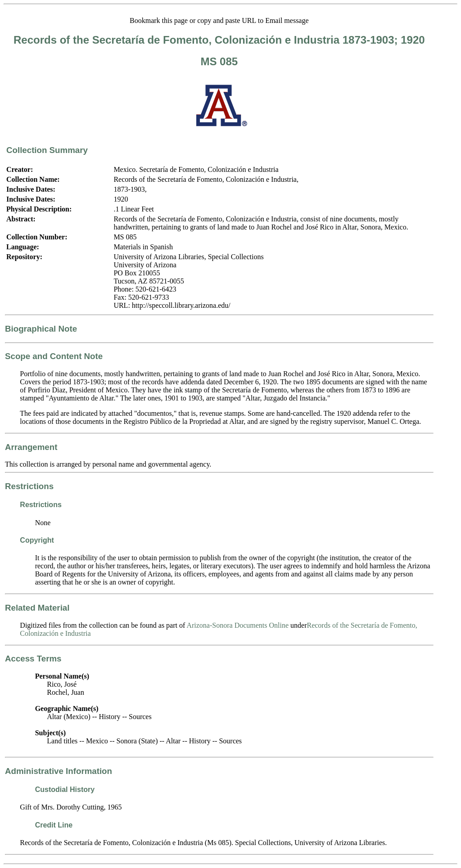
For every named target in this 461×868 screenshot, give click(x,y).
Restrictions (29, 486)
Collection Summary (47, 150)
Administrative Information (59, 771)
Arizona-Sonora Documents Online (237, 625)
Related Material (37, 608)
